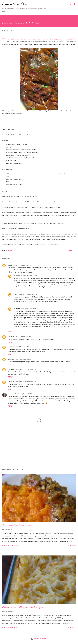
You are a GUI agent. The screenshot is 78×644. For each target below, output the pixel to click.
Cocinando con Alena (15, 4)
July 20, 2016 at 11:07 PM (29, 276)
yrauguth (11, 265)
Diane (10, 347)
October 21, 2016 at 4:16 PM (24, 394)
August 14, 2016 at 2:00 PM (28, 294)
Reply (10, 332)
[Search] (70, 3)
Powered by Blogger (39, 639)
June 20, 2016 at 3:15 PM (21, 347)
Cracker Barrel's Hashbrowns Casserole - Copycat (23, 607)
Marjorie (11, 394)
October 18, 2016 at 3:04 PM (30, 309)
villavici (16, 294)
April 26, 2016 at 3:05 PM (23, 265)
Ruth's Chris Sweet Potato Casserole (17, 525)
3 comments (13, 546)
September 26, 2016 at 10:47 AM (26, 382)
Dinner (10, 250)
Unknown (17, 276)
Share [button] (71, 250)
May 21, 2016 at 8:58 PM (23, 336)
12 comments (13, 628)
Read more (72, 546)
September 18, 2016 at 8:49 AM (25, 359)
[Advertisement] (39, 449)
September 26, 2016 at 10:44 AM (26, 369)
